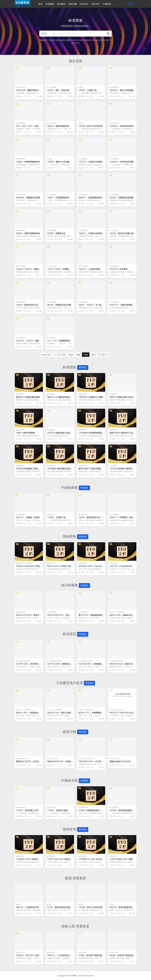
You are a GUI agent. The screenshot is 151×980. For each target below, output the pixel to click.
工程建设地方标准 (117, 710)
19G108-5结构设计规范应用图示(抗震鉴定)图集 (122, 470)
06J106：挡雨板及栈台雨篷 (59, 305)
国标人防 (52, 563)
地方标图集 (21, 612)
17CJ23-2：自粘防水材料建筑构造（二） (90, 163)
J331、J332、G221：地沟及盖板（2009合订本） (28, 127)
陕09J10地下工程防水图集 (90, 469)
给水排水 (76, 43)
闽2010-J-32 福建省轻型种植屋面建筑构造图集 (60, 398)
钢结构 (89, 40)
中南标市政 (21, 807)
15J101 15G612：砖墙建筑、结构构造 (58, 270)
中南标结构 (21, 87)
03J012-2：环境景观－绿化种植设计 (121, 518)
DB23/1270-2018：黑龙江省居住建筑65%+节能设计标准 (29, 616)
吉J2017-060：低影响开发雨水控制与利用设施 (122, 616)
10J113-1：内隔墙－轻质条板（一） (28, 518)
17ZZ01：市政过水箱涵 (57, 810)
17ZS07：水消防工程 (88, 90)
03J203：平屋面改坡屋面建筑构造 (121, 199)
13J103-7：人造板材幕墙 (89, 269)
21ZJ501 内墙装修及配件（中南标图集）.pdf (91, 811)
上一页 (61, 355)
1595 (78, 355)
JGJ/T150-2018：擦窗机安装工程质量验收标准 (60, 665)
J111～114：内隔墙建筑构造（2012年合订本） (60, 342)
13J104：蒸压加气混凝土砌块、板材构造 (121, 234)
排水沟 (82, 40)
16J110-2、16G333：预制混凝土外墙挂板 (28, 342)
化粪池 (58, 40)
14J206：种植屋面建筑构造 (28, 162)
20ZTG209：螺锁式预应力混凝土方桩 (29, 91)
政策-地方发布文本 (86, 758)
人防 (73, 40)
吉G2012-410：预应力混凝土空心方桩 (59, 714)
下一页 (102, 355)
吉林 (113, 612)
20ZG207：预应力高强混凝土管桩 (121, 91)
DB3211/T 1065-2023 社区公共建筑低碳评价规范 (121, 714)
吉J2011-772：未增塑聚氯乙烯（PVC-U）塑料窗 (91, 714)
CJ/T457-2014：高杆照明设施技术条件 (28, 665)
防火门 (101, 40)
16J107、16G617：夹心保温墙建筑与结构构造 (91, 306)
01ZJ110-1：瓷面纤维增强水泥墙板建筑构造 (122, 306)
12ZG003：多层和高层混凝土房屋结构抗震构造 (121, 163)
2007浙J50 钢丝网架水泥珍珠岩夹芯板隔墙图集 (60, 470)
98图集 (75, 976)
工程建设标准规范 (24, 661)
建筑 (64, 40)
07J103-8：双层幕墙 (118, 269)
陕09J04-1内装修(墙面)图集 (28, 397)
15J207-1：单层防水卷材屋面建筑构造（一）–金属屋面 (91, 234)
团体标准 (21, 856)
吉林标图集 (84, 612)
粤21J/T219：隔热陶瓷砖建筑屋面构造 (90, 616)
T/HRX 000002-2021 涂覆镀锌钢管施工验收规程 (122, 860)
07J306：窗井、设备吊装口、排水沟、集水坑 (58, 91)
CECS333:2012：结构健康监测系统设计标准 (91, 665)
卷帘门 (108, 40)
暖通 (81, 87)
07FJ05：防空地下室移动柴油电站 (90, 957)
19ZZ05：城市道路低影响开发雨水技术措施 (122, 811)
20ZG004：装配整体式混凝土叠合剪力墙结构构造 (28, 199)
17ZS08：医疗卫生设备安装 (91, 126)
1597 (93, 355)
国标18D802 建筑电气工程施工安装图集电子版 (122, 434)
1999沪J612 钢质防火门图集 (91, 397)
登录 (130, 4)
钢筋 (68, 40)
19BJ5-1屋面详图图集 (25, 433)
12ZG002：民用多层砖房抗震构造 (121, 127)
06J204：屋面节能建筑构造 (28, 233)
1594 (71, 355)
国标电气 (21, 563)
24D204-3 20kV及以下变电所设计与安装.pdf (28, 567)
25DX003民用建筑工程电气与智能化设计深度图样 (28, 470)
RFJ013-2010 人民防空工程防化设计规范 (59, 567)
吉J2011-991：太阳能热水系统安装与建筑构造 (28, 714)
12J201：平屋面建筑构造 (58, 197)
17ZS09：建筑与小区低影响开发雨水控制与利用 (59, 163)
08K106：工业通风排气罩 (27, 907)
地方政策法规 (22, 758)
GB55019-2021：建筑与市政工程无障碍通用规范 (122, 665)
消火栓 (95, 40)
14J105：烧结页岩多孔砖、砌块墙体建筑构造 (28, 306)
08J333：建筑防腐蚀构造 (58, 126)
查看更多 (83, 367)
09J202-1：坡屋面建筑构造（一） (90, 199)
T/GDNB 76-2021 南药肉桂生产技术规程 (28, 860)
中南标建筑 (53, 87)
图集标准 (21, 394)
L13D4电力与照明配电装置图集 (91, 434)
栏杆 (77, 40)
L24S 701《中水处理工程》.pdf (122, 567)
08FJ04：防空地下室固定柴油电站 (121, 957)
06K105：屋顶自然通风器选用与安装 (122, 908)
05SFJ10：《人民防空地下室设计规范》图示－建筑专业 (60, 957)
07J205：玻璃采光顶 (56, 233)
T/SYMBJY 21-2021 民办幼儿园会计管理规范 (91, 860)
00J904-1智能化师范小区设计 (121, 398)
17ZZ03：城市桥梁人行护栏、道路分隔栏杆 (27, 811)
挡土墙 (52, 40)
